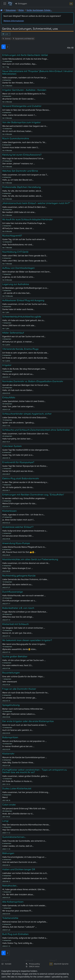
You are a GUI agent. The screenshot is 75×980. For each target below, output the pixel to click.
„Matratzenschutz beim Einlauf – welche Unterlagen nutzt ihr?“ (36, 203)
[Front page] (1, 10)
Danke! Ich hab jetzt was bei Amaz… (18, 471)
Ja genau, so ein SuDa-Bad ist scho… (18, 277)
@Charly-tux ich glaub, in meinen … (18, 342)
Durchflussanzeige (13, 592)
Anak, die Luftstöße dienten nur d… (18, 814)
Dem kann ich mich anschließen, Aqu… (19, 64)
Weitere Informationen (14, 21)
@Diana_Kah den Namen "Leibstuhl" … (19, 927)
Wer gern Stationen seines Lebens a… (19, 714)
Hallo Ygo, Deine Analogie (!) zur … (18, 568)
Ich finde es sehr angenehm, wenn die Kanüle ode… (25, 358)
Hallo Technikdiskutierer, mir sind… (18, 245)
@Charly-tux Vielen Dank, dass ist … (18, 228)
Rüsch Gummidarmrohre (16, 139)
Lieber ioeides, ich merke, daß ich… (18, 846)
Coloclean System (12, 446)
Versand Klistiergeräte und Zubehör (22, 106)
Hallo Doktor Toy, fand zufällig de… (18, 943)
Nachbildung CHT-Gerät (15, 252)
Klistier (21, 10)
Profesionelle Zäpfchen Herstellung (21, 187)
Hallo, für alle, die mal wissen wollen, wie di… (22, 196)
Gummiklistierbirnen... (14, 837)
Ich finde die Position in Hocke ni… (18, 781)
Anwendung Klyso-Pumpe (16, 543)
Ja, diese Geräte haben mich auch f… (18, 520)
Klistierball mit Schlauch (16, 624)
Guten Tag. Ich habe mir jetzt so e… (18, 455)
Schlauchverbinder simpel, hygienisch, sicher (27, 414)
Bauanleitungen (11, 673)
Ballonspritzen (10, 737)
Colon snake (9, 805)
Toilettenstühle (10, 918)
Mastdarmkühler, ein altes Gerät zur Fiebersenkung (30, 559)
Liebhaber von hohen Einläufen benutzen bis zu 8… (25, 878)
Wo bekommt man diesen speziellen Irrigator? (27, 640)
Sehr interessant (10, 682)
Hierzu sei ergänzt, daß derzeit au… (18, 374)
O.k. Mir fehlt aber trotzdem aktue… (18, 894)
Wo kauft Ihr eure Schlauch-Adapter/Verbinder (27, 220)
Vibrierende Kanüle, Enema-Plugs (20, 349)
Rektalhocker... (10, 886)
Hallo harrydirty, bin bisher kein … (17, 439)
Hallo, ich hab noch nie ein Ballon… (18, 390)
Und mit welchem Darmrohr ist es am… (20, 862)
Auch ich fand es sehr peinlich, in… (18, 730)
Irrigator (7, 365)
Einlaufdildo (9, 398)
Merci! (5, 797)
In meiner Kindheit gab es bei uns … (18, 746)
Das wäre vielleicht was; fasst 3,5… (18, 665)
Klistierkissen (9, 511)
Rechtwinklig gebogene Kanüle (19, 576)
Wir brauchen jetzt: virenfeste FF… (17, 911)
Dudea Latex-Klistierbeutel (17, 789)
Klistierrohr (8, 754)
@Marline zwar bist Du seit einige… (18, 617)
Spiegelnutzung (11, 705)
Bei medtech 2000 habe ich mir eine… (19, 212)
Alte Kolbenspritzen (13, 902)
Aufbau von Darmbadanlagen (18, 268)
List (5, 34)
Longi (5, 821)
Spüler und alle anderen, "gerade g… (19, 423)
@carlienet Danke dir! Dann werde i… (19, 99)
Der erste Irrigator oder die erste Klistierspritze (28, 721)
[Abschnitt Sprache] (71, 4)
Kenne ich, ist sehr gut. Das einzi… (17, 633)
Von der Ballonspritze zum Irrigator (22, 122)
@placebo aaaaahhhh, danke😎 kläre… (20, 649)
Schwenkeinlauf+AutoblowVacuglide (22, 317)
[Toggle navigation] (5, 4)
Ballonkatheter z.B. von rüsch (18, 608)
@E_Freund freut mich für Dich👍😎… (19, 552)
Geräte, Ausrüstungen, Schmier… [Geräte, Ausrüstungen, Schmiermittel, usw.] (39, 10)
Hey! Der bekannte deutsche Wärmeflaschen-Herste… (26, 830)
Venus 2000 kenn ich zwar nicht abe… (19, 325)
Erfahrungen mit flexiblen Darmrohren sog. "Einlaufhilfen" (33, 495)
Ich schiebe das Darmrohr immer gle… (19, 698)
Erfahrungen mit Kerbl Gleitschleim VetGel (25, 55)
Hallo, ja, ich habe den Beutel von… (18, 180)
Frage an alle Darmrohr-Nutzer (19, 689)
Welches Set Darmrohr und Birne (20, 171)
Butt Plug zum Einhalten (15, 934)
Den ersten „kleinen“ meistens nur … (19, 164)
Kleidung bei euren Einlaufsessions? (22, 155)
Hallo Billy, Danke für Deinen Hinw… (18, 762)
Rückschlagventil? (12, 236)
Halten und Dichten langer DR (19, 869)
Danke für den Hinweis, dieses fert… (18, 83)
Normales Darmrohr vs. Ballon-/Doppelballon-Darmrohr (33, 381)
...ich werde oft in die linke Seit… (17, 293)
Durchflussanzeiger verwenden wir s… (19, 601)
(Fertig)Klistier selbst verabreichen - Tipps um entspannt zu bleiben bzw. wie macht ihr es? (35, 771)
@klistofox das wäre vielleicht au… (17, 584)
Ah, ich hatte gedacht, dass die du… (18, 487)
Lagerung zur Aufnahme (16, 284)
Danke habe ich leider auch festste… (18, 309)
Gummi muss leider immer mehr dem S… (21, 147)
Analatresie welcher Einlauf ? (18, 527)
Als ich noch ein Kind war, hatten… (17, 131)
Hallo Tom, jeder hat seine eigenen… (19, 406)
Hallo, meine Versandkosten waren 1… (19, 115)
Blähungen (8, 853)
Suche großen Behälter (15, 657)
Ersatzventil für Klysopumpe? (18, 462)
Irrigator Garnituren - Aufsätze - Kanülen (24, 90)
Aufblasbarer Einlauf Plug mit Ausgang (23, 300)
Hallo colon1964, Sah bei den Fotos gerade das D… (25, 261)
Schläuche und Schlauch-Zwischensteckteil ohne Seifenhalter (36, 430)
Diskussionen (11, 10)
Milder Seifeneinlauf (13, 333)
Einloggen (21, 4)
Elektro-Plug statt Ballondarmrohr (21, 479)
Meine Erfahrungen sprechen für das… (19, 503)
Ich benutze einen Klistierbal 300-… (18, 536)
